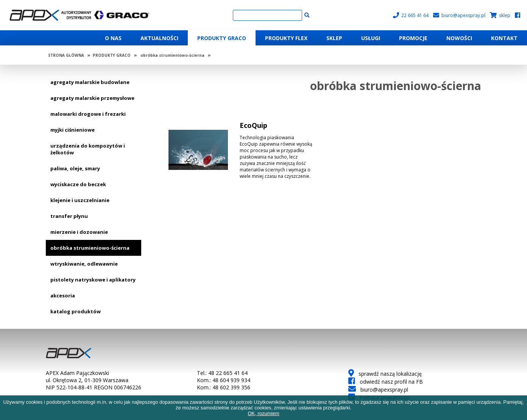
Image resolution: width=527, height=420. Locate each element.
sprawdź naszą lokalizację (385, 374)
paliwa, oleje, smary (75, 168)
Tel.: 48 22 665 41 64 (222, 373)
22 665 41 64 (411, 15)
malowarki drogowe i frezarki (88, 114)
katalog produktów (76, 311)
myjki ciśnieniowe (73, 130)
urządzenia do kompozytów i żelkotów (88, 149)
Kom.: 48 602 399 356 (224, 387)
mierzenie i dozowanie (79, 232)
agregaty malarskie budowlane (90, 82)
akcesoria (63, 296)
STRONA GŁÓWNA (66, 55)
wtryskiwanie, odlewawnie (84, 264)
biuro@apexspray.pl (459, 15)
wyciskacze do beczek (78, 184)
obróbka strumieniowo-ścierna (172, 55)
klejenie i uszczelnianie (80, 200)
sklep (500, 15)
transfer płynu (69, 216)
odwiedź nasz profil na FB (386, 382)
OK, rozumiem (263, 413)
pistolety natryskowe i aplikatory (93, 280)
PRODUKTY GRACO (112, 55)
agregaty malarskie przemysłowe (92, 98)
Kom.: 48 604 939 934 (224, 380)
